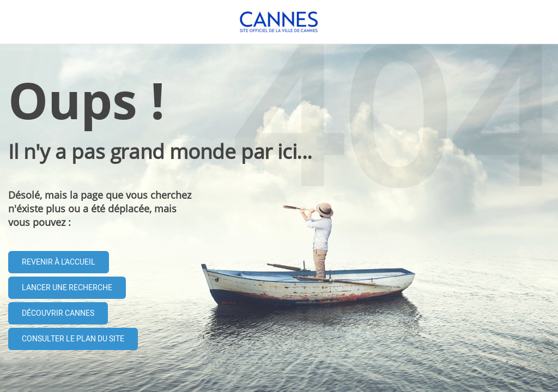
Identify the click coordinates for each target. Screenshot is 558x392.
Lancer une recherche (67, 288)
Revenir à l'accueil (59, 262)
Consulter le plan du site (73, 339)
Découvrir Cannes (58, 313)
